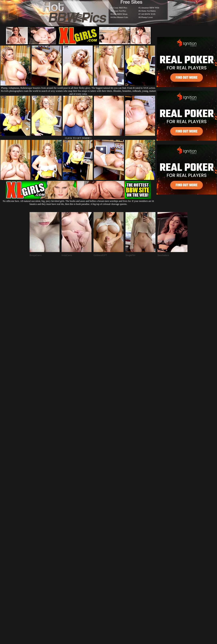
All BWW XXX (148, 14)
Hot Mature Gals (121, 17)
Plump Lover (147, 17)
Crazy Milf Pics (120, 8)
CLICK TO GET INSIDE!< (78, 138)
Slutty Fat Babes (149, 11)
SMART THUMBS (116, 547)
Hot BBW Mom (120, 14)
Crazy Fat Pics (120, 11)
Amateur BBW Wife (150, 8)
